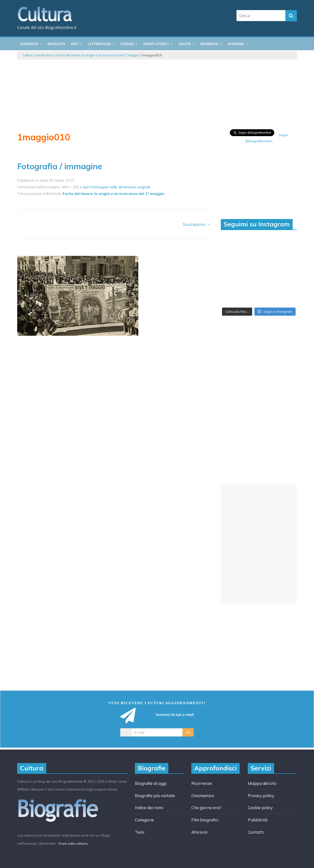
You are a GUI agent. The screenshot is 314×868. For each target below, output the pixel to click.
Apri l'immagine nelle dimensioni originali (116, 187)
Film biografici (205, 820)
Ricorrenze (202, 783)
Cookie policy (260, 808)
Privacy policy (261, 796)
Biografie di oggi (151, 783)
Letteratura (99, 44)
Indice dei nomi (149, 808)
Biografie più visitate (155, 796)
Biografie (209, 44)
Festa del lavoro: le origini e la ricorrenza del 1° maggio (98, 55)
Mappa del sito (262, 783)
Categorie (144, 820)
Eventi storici (156, 44)
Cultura (28, 55)
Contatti (256, 832)
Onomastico (203, 796)
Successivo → (197, 224)
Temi (140, 832)
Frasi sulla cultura (73, 843)
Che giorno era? (206, 808)
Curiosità (29, 44)
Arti (75, 44)
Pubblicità (258, 820)
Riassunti (56, 44)
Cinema (127, 44)
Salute (185, 44)
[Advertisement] (259, 544)
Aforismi (236, 44)
